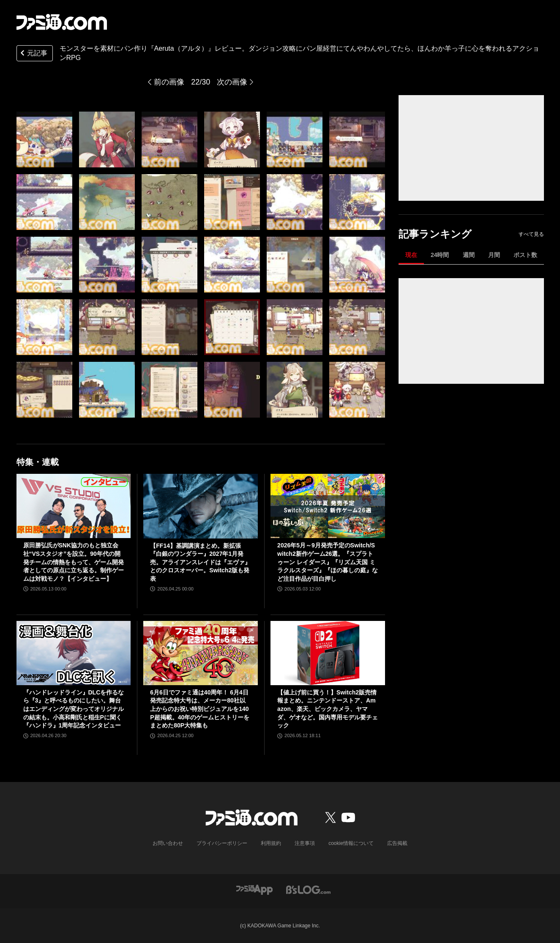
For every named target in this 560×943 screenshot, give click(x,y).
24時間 (440, 255)
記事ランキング (435, 234)
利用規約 (271, 843)
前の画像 (169, 82)
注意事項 (305, 843)
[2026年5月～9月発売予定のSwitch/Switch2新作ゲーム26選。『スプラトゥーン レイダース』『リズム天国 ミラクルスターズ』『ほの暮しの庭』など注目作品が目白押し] (328, 506)
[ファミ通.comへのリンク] (62, 22)
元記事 (33, 54)
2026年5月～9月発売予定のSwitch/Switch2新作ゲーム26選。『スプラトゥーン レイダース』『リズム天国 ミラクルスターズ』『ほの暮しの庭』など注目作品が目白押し (328, 562)
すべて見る (531, 234)
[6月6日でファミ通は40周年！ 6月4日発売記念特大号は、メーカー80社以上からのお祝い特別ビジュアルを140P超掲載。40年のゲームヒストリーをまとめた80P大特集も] (201, 653)
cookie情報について (351, 843)
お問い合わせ (168, 843)
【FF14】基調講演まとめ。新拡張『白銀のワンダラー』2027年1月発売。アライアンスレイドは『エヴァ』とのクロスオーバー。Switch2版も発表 (200, 562)
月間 (494, 255)
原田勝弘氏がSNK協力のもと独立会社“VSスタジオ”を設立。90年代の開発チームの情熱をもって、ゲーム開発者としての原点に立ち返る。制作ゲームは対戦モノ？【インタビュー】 (74, 562)
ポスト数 (525, 255)
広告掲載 (397, 843)
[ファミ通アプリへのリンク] (254, 889)
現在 (411, 255)
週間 (469, 255)
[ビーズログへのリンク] (308, 889)
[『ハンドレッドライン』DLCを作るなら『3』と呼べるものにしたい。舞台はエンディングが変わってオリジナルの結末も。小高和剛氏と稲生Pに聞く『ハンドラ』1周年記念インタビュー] (74, 653)
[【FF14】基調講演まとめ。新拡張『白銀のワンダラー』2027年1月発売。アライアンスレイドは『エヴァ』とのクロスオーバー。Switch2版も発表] (201, 506)
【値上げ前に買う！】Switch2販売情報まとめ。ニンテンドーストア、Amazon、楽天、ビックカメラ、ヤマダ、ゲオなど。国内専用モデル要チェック (328, 709)
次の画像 (232, 82)
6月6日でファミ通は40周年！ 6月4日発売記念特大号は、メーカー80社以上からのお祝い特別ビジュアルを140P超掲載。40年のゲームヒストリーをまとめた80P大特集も (200, 709)
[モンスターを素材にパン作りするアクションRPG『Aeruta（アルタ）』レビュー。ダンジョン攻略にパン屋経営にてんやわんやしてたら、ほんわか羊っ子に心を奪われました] (44, 139)
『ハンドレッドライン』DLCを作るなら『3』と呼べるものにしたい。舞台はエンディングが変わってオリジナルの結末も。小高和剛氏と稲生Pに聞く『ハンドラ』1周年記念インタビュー (74, 709)
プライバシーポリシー (222, 843)
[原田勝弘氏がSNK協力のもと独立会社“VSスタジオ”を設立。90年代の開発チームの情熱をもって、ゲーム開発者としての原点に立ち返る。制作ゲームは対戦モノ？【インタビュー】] (74, 506)
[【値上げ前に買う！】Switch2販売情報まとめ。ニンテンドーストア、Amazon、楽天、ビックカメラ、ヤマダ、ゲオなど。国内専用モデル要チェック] (328, 653)
